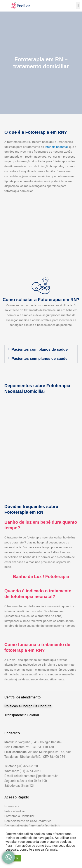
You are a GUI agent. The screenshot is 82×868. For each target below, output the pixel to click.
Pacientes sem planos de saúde (39, 359)
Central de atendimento (23, 697)
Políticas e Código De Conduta (28, 706)
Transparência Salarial (22, 715)
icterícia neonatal (56, 147)
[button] (78, 6)
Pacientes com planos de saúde (39, 349)
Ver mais (51, 850)
